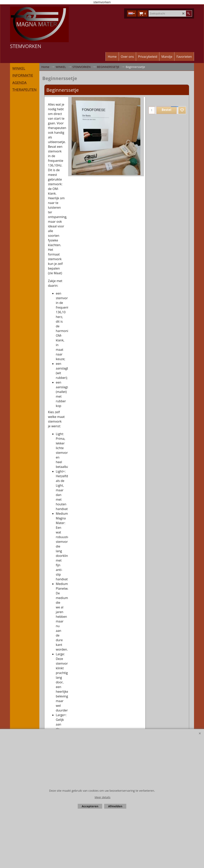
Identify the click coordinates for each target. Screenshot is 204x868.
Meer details (102, 797)
